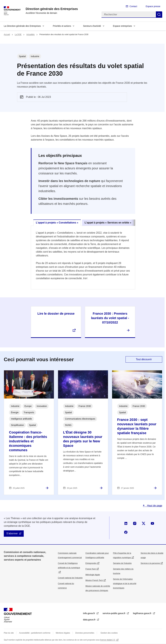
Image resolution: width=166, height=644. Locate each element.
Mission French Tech (94, 580)
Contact (133, 6)
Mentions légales (63, 633)
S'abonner (12, 533)
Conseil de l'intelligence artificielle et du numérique (69, 565)
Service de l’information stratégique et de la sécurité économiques (125, 584)
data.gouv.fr (90, 620)
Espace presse (153, 6)
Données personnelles (85, 633)
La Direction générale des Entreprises (22, 26)
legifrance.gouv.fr (142, 613)
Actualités (31, 35)
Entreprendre (91, 563)
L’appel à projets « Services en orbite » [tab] (108, 223)
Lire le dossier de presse (56, 314)
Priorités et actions (62, 26)
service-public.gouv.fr (114, 613)
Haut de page (154, 506)
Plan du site (9, 633)
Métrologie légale (93, 575)
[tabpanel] (83, 258)
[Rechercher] (129, 15)
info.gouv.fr (89, 613)
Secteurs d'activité (92, 26)
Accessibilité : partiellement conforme (35, 633)
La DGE (18, 35)
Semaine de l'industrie (122, 563)
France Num (91, 569)
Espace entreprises (123, 26)
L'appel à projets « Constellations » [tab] (57, 223)
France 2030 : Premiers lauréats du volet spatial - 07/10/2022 (110, 318)
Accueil (7, 35)
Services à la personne (150, 563)
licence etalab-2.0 (108, 640)
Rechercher (159, 15)
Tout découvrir (144, 359)
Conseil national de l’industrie (70, 578)
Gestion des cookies (109, 633)
